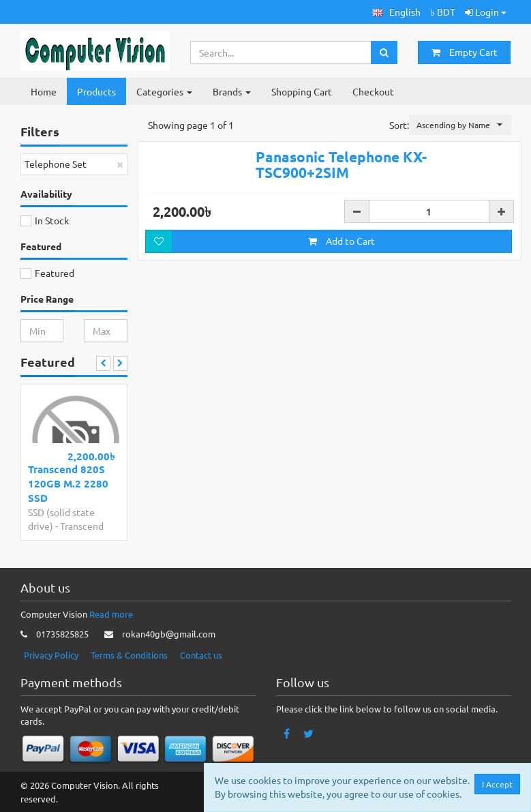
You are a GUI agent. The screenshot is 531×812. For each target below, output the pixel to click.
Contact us (201, 655)
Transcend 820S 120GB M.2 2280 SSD (68, 484)
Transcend (82, 526)
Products (96, 91)
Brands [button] (232, 91)
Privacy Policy (51, 655)
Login (486, 12)
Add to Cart (342, 295)
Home (44, 91)
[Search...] (281, 52)
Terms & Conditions (129, 655)
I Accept (497, 784)
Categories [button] (164, 91)
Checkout (373, 91)
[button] (396, 12)
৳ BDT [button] (443, 12)
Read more (111, 614)
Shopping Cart (302, 91)
